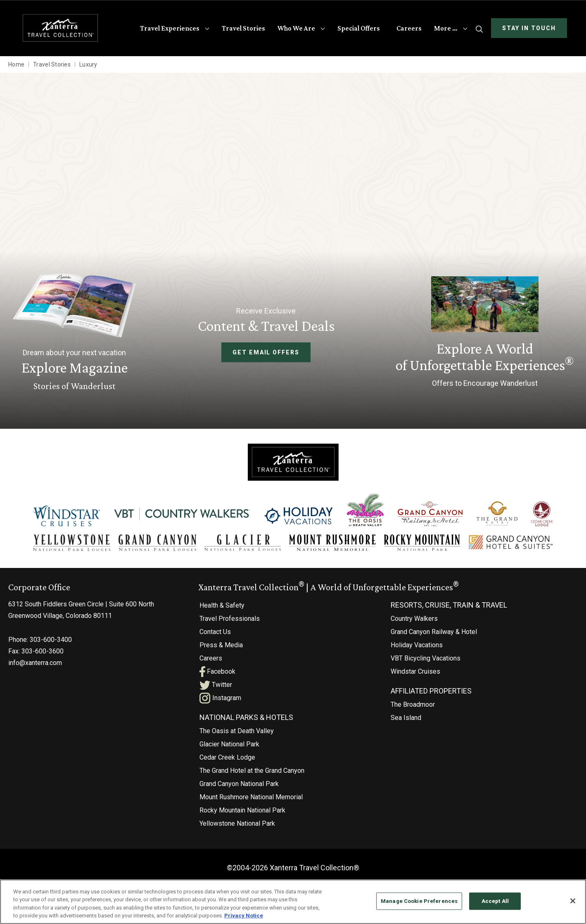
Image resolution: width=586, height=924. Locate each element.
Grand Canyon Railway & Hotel (434, 632)
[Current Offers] (485, 333)
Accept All (495, 901)
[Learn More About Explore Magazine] (74, 333)
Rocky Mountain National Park (242, 810)
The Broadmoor (413, 704)
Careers (409, 28)
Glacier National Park (229, 744)
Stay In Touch (529, 28)
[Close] (573, 901)
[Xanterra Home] (61, 28)
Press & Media (221, 645)
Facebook (217, 671)
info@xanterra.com (35, 663)
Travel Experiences (170, 28)
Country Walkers (414, 619)
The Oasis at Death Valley (237, 731)
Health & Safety (222, 605)
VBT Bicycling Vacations (426, 658)
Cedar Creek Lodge (227, 757)
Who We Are (296, 28)
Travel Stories (243, 28)
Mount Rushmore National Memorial (251, 797)
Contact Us (215, 632)
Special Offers (359, 28)
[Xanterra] (293, 462)
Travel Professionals (230, 619)
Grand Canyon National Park (239, 784)
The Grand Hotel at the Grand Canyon (252, 771)
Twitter (216, 685)
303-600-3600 (43, 651)
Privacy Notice (244, 916)
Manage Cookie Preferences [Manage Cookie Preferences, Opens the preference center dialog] (419, 901)
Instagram (220, 698)
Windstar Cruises (415, 671)
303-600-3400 (51, 640)
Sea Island (406, 718)
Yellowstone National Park (237, 823)
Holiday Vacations (417, 645)
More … (446, 28)
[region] (293, 902)
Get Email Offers (266, 352)
